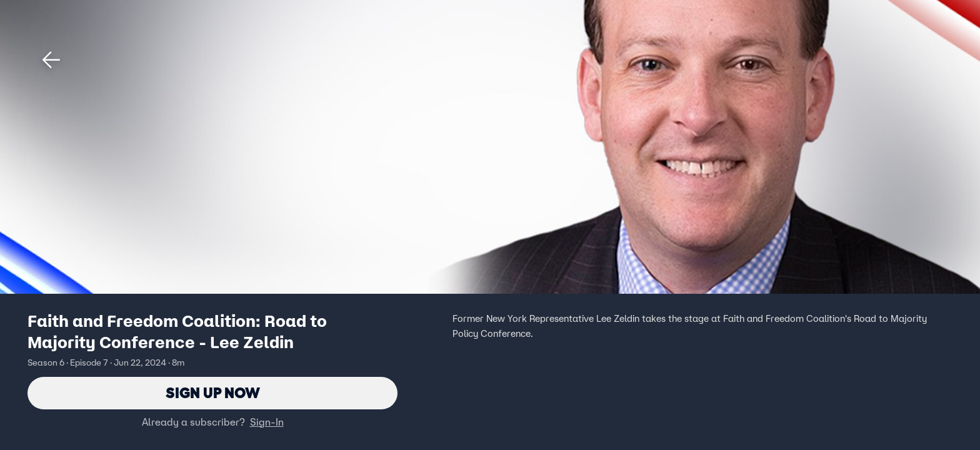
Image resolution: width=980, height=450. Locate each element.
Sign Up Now (213, 393)
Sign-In (267, 422)
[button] (51, 60)
